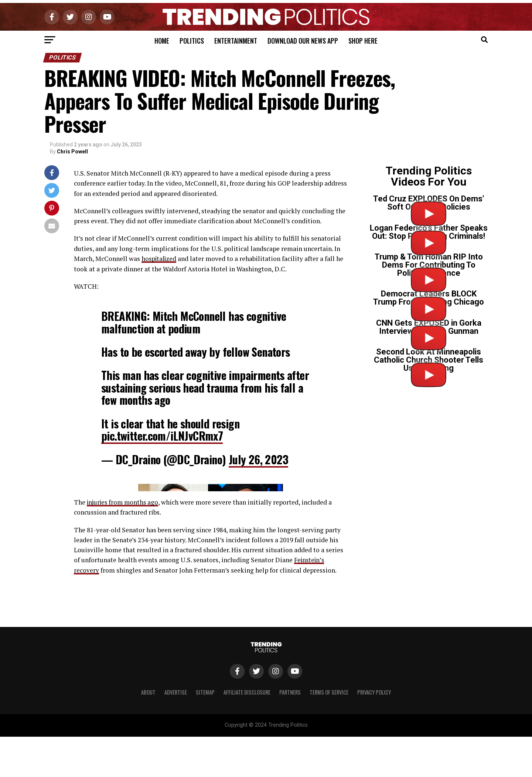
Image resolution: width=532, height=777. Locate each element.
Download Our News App (303, 41)
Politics (192, 41)
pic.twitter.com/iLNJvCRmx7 (162, 436)
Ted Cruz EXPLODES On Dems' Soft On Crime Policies (429, 203)
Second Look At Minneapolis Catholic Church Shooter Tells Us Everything (429, 360)
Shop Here (363, 41)
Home (162, 41)
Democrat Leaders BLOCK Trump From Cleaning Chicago (429, 298)
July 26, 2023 (258, 459)
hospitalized (160, 259)
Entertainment (236, 41)
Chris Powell (72, 152)
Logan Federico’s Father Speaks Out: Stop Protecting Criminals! (429, 232)
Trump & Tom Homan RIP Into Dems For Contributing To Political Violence (429, 265)
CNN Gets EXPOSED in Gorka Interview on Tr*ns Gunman (429, 327)
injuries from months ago (124, 647)
